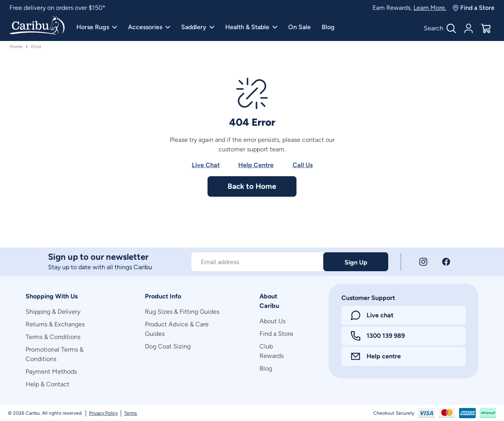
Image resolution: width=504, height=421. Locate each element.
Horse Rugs (97, 27)
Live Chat (206, 165)
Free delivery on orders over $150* (57, 8)
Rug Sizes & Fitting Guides (182, 312)
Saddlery (198, 27)
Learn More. (430, 8)
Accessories (149, 27)
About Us (272, 321)
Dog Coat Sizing (168, 346)
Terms (131, 413)
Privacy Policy (103, 413)
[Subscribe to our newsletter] (257, 262)
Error (36, 47)
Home (16, 47)
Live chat (372, 315)
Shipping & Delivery (53, 312)
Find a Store (473, 8)
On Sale (299, 27)
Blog (328, 27)
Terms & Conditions (53, 337)
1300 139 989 (378, 336)
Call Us (303, 165)
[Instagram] (423, 262)
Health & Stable (251, 27)
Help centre (376, 356)
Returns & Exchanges (55, 324)
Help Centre (256, 165)
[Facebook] (446, 262)
